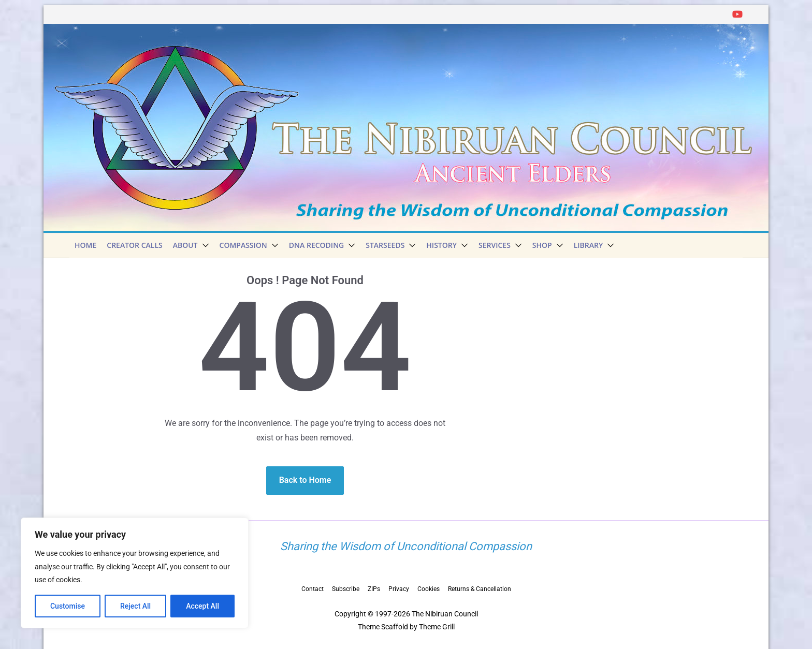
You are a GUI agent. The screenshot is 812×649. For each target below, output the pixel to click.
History (441, 245)
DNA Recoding (316, 245)
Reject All (135, 606)
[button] (204, 245)
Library (589, 245)
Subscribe (346, 589)
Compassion (243, 245)
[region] (135, 573)
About (185, 245)
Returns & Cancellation (480, 589)
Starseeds (385, 245)
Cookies (429, 589)
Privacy (399, 589)
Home (85, 245)
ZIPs (374, 589)
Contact (313, 589)
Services (495, 245)
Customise (68, 606)
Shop (542, 245)
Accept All (202, 606)
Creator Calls (134, 245)
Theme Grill (437, 627)
